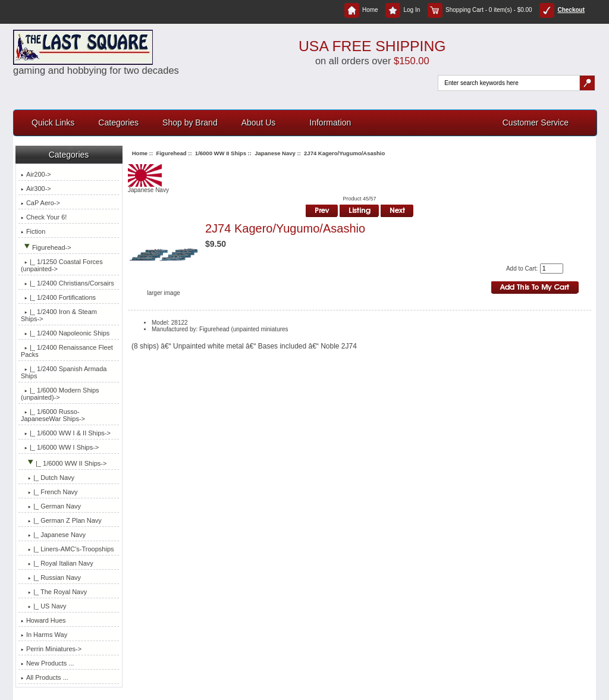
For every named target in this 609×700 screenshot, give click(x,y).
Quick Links (53, 123)
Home (361, 10)
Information (330, 123)
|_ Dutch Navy (48, 478)
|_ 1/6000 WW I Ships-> (60, 447)
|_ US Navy (44, 606)
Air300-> (36, 189)
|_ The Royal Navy (54, 592)
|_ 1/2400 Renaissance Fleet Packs (67, 351)
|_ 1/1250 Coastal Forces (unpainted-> (62, 265)
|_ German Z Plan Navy (61, 520)
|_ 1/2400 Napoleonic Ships (65, 333)
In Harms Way (44, 635)
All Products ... (45, 677)
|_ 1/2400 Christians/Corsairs (68, 283)
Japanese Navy (275, 153)
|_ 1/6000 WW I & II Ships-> (66, 433)
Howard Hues (43, 620)
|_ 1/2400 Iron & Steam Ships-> (59, 315)
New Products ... (48, 663)
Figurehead (171, 153)
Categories (118, 123)
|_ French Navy (49, 492)
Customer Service (536, 123)
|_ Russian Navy (51, 577)
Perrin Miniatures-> (51, 649)
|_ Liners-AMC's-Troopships (68, 549)
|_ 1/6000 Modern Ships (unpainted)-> (60, 394)
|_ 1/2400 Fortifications (58, 297)
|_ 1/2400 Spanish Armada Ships (64, 372)
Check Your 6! (44, 217)
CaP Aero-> (40, 203)
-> (46, 247)
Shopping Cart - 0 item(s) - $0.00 (480, 10)
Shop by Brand (190, 123)
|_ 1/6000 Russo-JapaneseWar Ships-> (53, 415)
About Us (259, 123)
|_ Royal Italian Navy (57, 563)
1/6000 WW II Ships (221, 153)
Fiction (33, 231)
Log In (403, 10)
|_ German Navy (51, 506)
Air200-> (36, 174)
